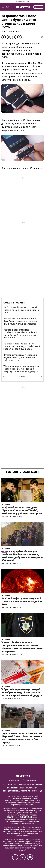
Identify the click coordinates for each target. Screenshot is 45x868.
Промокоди (37, 791)
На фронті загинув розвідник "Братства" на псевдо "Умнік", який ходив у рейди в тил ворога (22, 346)
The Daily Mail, (35, 63)
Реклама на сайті (10, 785)
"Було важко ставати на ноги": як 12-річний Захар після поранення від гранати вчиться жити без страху (22, 738)
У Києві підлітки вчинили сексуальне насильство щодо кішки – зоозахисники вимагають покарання (22, 647)
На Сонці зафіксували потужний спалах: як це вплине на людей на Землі (21, 310)
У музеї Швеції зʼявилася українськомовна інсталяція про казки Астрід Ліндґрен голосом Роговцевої (20, 334)
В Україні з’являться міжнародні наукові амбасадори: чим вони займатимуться (20, 358)
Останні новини (14, 303)
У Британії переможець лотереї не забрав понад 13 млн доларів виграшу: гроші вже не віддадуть (21, 369)
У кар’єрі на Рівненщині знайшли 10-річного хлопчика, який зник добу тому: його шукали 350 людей (22, 556)
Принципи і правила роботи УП (16, 791)
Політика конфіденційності (31, 785)
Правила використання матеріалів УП (23, 788)
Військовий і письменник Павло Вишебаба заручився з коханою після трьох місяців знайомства (20, 321)
